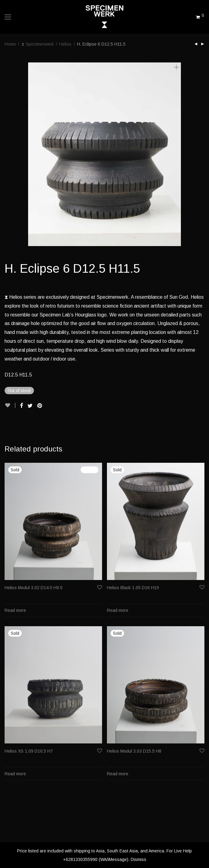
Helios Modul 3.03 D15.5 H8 (134, 751)
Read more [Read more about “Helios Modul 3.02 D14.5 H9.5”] (15, 610)
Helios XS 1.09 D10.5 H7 (29, 751)
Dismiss (139, 859)
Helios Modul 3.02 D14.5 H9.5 (34, 588)
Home (10, 44)
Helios (65, 44)
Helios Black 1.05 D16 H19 (133, 588)
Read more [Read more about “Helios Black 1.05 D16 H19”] (118, 610)
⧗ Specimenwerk (38, 44)
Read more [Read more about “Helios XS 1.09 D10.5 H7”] (15, 774)
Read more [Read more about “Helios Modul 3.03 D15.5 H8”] (118, 774)
